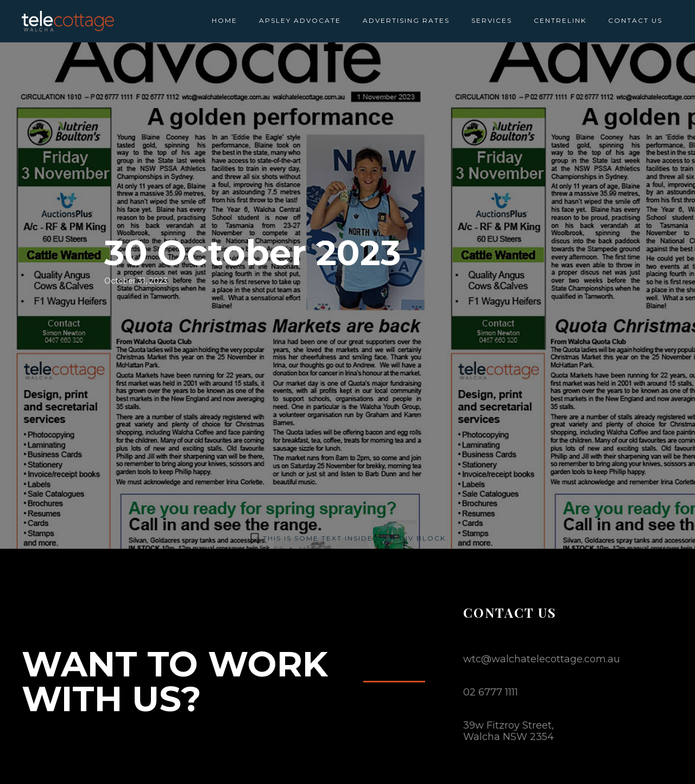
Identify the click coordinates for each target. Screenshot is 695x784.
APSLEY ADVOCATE (300, 20)
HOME (225, 20)
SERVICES (492, 20)
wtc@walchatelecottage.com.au (542, 659)
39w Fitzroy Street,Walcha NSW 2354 (508, 731)
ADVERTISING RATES (406, 20)
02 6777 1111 (491, 692)
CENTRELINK (560, 20)
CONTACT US (635, 20)
